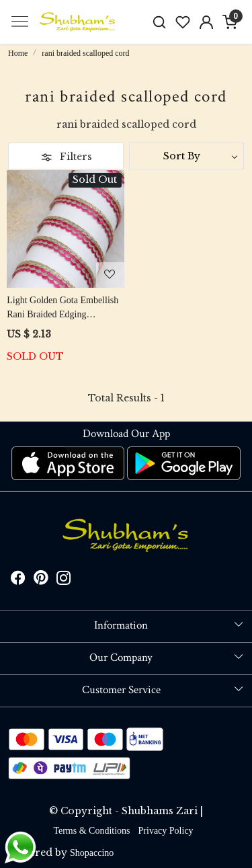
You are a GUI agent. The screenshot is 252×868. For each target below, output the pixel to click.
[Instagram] (64, 581)
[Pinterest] (41, 581)
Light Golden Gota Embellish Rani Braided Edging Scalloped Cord (62, 308)
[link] (160, 22)
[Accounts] (206, 22)
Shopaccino (92, 853)
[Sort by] (187, 156)
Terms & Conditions (91, 831)
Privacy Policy (166, 831)
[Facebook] (18, 581)
